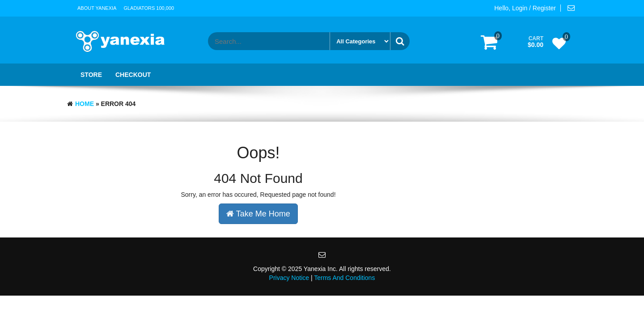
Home (85, 104)
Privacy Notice (289, 278)
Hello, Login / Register (525, 8)
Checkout (133, 75)
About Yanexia (97, 8)
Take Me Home (258, 214)
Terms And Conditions (344, 278)
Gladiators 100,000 (149, 8)
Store (91, 75)
